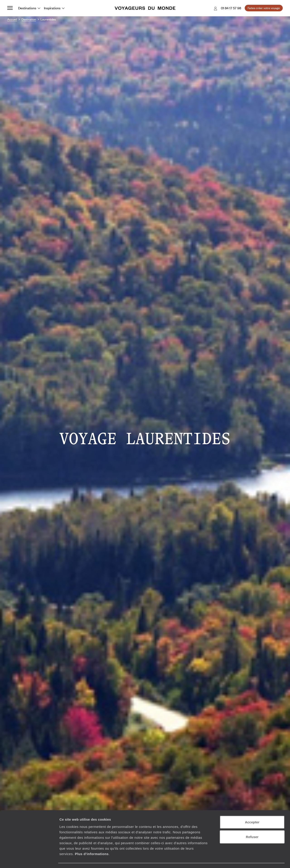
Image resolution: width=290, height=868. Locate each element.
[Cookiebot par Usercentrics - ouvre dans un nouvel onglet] (29, 859)
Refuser (252, 824)
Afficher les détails (250, 859)
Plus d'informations (92, 841)
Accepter (252, 809)
